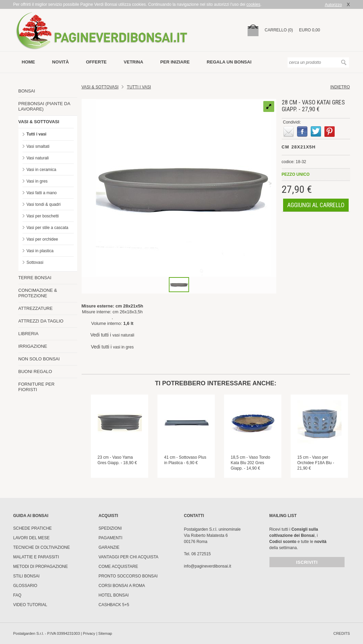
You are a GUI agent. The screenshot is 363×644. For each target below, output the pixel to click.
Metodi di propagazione (41, 567)
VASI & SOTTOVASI (39, 122)
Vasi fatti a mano (42, 193)
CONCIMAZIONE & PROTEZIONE (38, 293)
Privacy (89, 633)
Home (29, 62)
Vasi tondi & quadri (44, 204)
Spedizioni (110, 528)
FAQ (17, 595)
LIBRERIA (29, 334)
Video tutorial (30, 605)
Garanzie (109, 547)
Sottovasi (35, 262)
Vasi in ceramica (41, 170)
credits (341, 633)
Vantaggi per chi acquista (129, 557)
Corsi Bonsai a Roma (122, 586)
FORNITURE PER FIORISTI (37, 387)
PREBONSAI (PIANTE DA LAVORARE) (44, 106)
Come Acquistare (118, 567)
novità (61, 62)
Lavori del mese (32, 538)
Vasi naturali (38, 158)
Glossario (25, 586)
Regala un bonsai (229, 62)
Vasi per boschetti (43, 216)
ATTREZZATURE (36, 308)
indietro (340, 87)
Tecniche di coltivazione (42, 547)
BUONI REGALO (35, 371)
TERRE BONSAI (35, 278)
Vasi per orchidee (43, 239)
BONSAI (27, 91)
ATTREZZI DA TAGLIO (41, 321)
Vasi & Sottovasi (100, 87)
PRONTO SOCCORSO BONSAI (128, 576)
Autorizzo (333, 5)
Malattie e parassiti (36, 557)
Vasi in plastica (40, 251)
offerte (96, 62)
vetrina (133, 62)
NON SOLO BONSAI (39, 359)
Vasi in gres (37, 181)
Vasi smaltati (38, 146)
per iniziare (175, 62)
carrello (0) (279, 30)
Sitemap (105, 633)
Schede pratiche (33, 528)
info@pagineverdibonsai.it (208, 566)
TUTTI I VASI (139, 87)
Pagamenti (111, 538)
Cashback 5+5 (114, 605)
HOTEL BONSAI (114, 595)
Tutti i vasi (37, 134)
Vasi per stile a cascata (48, 228)
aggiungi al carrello (316, 205)
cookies (254, 4)
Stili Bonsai (26, 576)
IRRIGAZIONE (33, 346)
